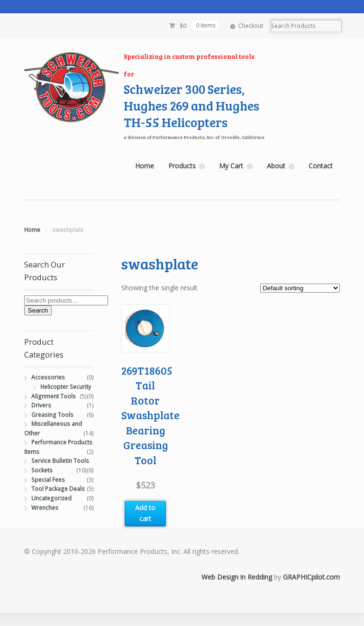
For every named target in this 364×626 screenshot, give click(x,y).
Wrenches (45, 508)
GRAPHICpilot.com (311, 577)
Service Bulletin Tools (60, 461)
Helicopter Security (66, 387)
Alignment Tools (54, 396)
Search (38, 310)
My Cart (231, 166)
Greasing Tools (52, 415)
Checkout (250, 26)
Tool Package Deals (58, 489)
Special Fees (48, 480)
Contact (321, 166)
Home (145, 166)
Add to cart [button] (145, 513)
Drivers (41, 405)
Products (182, 166)
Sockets (42, 470)
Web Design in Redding (237, 577)
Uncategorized (51, 498)
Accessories (48, 377)
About (276, 166)
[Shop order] (300, 288)
